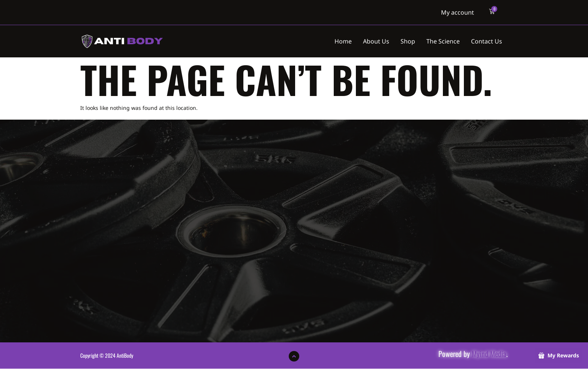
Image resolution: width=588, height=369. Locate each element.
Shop (408, 41)
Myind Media (489, 354)
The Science (443, 41)
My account (457, 12)
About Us (376, 41)
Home (343, 41)
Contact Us (487, 41)
